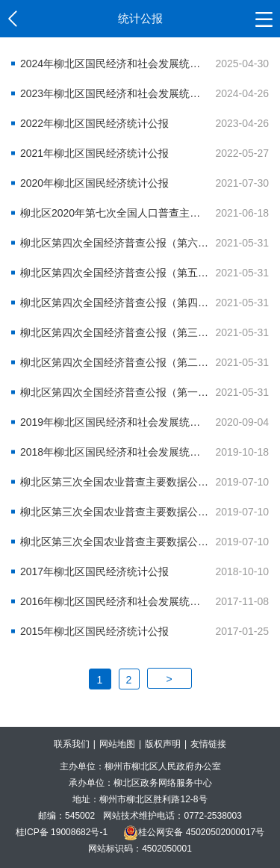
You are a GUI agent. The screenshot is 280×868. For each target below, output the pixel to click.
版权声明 (163, 744)
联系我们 (72, 744)
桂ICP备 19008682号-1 (62, 832)
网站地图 (117, 744)
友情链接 (208, 744)
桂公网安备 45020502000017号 (194, 832)
